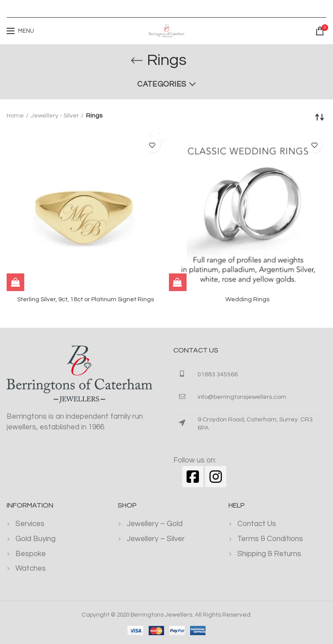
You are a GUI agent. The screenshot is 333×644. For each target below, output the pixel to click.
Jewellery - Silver (55, 116)
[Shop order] (320, 117)
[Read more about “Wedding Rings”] (178, 282)
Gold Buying (36, 539)
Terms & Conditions (270, 539)
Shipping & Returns (269, 554)
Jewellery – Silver (156, 539)
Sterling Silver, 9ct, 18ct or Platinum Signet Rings (86, 299)
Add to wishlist (152, 145)
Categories (162, 84)
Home (15, 116)
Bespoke (31, 554)
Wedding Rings (247, 299)
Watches (31, 568)
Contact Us (257, 524)
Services (30, 524)
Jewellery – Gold (155, 524)
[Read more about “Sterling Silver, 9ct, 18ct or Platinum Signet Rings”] (15, 282)
